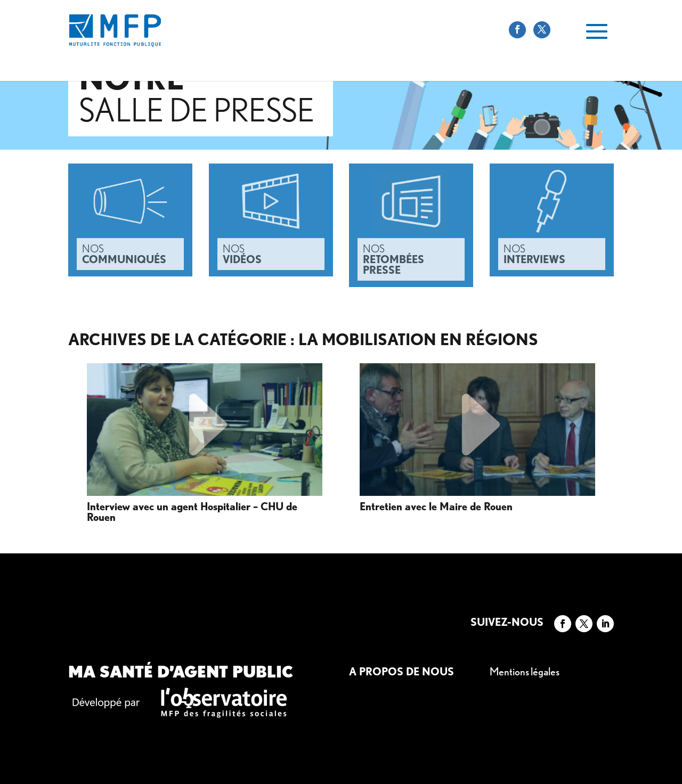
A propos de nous (401, 672)
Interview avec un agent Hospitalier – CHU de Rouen (192, 512)
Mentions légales (525, 672)
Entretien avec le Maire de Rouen (436, 507)
